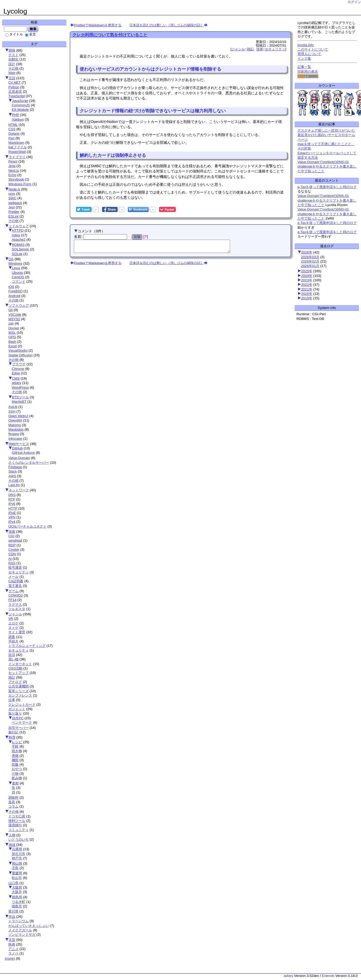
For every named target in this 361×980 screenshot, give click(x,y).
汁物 (15, 774)
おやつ (17, 769)
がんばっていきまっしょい (29, 926)
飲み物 (17, 778)
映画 (12, 944)
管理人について (309, 54)
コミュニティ (18, 830)
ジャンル (15, 614)
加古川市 (18, 854)
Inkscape (15, 439)
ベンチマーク (22, 722)
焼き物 (17, 751)
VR (11, 619)
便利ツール (17, 821)
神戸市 (17, 858)
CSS (12, 129)
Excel (13, 346)
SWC (12, 198)
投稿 (137, 237)
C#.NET (14, 82)
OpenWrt (15, 420)
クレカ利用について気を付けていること (110, 35)
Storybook (16, 179)
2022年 (307, 285)
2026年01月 (310, 266)
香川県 (13, 911)
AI (10, 559)
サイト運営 (17, 632)
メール (13, 577)
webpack (15, 203)
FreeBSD (15, 291)
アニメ (13, 949)
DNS (12, 495)
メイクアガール (20, 930)
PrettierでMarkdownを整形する (98, 25)
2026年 (307, 252)
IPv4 (12, 522)
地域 (12, 845)
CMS (16, 378)
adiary (16, 383)
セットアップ (18, 673)
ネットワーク (19, 490)
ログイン (354, 2)
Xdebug (18, 119)
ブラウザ (19, 364)
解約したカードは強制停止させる (113, 155)
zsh (11, 323)
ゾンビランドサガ (22, 935)
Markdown (16, 143)
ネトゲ (13, 628)
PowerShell (17, 152)
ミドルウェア (19, 226)
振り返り (15, 713)
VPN (12, 517)
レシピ (17, 742)
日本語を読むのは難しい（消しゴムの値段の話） (167, 25)
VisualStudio (18, 351)
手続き (13, 641)
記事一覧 (304, 67)
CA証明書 (16, 581)
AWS (12, 476)
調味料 (13, 798)
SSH (12, 411)
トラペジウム (18, 921)
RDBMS (18, 245)
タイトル (14, 34)
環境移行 (15, 825)
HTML (13, 125)
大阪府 (17, 887)
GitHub (17, 448)
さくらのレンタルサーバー (29, 463)
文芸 (12, 940)
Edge (16, 373)
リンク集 (304, 58)
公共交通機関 (18, 686)
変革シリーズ (18, 691)
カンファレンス (20, 695)
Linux (16, 268)
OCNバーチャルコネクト (27, 526)
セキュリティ (18, 572)
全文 (30, 34)
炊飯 (15, 764)
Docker (14, 328)
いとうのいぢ (18, 839)
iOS (11, 287)
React (13, 161)
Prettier (14, 212)
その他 (13, 68)
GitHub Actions (23, 453)
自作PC (18, 718)
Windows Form (20, 184)
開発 (12, 50)
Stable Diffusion (20, 355)
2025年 (307, 271)
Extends (328, 976)
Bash (12, 342)
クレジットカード (22, 705)
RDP (12, 545)
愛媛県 (17, 873)
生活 (12, 655)
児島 (15, 868)
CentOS (18, 277)
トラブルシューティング (27, 646)
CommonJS (21, 105)
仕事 (12, 700)
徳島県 (17, 897)
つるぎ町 (18, 902)
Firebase (15, 467)
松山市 (17, 878)
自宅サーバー (18, 728)
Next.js (14, 170)
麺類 (15, 760)
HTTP (13, 508)
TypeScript (17, 96)
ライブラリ (17, 157)
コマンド (18, 281)
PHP (15, 115)
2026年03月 (310, 257)
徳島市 (17, 906)
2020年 (307, 294)
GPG (12, 337)
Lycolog (15, 11)
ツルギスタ (17, 609)
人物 (12, 835)
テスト (13, 55)
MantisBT (19, 402)
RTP (12, 499)
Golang (14, 134)
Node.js (14, 189)
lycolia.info (306, 45)
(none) (10, 959)
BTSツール (20, 397)
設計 (12, 64)
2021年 (307, 289)
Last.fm (14, 485)
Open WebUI (18, 416)
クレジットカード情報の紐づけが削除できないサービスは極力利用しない (153, 111)
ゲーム (14, 591)
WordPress (20, 387)
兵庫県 (17, 849)
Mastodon (16, 429)
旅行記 (13, 732)
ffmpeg (14, 434)
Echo (12, 175)
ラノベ (13, 953)
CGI (11, 536)
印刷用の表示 (308, 72)
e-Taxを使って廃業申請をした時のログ (327, 187)
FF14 (12, 600)
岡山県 (17, 863)
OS (11, 259)
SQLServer (20, 249)
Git (11, 310)
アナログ (15, 682)
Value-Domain (19, 458)
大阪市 (17, 892)
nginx (16, 235)
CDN (12, 554)
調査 (12, 637)
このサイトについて (313, 49)
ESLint (13, 216)
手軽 (15, 746)
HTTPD (18, 230)
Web (12, 73)
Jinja (12, 166)
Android (14, 296)
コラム (13, 806)
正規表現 (15, 92)
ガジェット (17, 709)
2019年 (307, 298)
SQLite (17, 254)
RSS (12, 563)
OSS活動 (15, 668)
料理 (12, 737)
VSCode (15, 315)
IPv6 (12, 504)
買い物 (13, 659)
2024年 (307, 276)
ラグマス (15, 604)
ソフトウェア (19, 305)
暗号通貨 (15, 567)
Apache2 (19, 240)
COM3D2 (16, 595)
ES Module (20, 110)
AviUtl (13, 407)
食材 (15, 783)
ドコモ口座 (17, 816)
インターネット (20, 664)
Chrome (18, 369)
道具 (12, 802)
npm (12, 194)
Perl (11, 138)
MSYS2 (14, 319)
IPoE (12, 513)
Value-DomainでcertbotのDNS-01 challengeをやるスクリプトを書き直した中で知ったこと (327, 166)
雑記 (12, 677)
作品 (12, 917)
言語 (12, 78)
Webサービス (19, 444)
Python (14, 87)
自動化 (13, 59)
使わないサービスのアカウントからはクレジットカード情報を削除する (150, 69)
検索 (33, 29)
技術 (12, 532)
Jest (11, 207)
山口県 (13, 883)
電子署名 (15, 586)
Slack (13, 471)
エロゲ (13, 623)
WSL (12, 333)
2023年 (307, 280)
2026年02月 (310, 261)
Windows (15, 263)
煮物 (15, 756)
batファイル (18, 147)
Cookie (14, 550)
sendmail (15, 540)
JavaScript (20, 101)
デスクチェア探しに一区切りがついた (326, 130)
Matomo (15, 425)
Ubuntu (17, 273)
